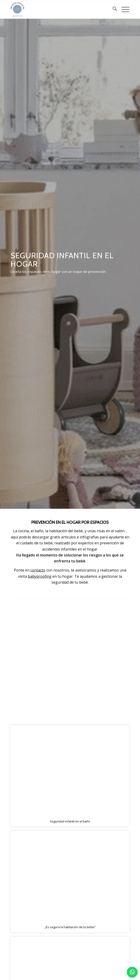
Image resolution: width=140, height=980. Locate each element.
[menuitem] (112, 9)
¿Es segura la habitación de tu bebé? (70, 927)
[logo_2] (58, 9)
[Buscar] (112, 9)
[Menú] (123, 9)
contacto (38, 570)
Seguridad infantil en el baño (70, 821)
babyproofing (40, 576)
